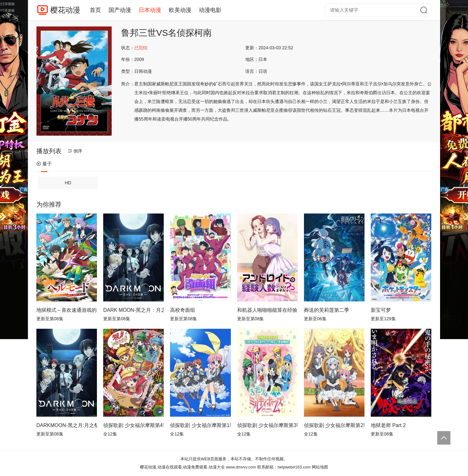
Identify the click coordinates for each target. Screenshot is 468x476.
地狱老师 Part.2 (388, 425)
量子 (44, 164)
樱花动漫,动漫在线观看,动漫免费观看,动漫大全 (182, 467)
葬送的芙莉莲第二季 (327, 310)
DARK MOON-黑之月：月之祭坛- (133, 310)
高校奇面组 (183, 310)
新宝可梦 (381, 310)
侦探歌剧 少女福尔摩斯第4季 (133, 425)
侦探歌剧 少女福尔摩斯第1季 (200, 425)
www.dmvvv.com (241, 467)
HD (68, 183)
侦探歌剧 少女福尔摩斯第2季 (334, 425)
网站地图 (320, 467)
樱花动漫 (65, 10)
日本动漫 (150, 10)
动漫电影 (210, 10)
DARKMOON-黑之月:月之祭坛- (67, 425)
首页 (95, 10)
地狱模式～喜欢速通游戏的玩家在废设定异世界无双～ (67, 310)
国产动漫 (120, 10)
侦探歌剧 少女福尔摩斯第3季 (267, 425)
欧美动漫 (180, 10)
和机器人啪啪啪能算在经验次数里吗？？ (267, 310)
